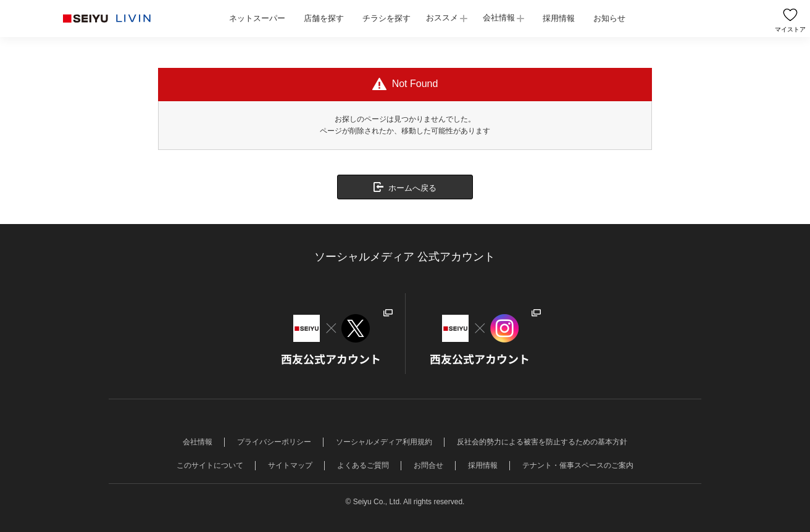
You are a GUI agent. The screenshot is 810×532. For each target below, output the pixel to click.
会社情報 (499, 18)
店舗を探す (324, 18)
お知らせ (609, 18)
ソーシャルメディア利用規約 (384, 442)
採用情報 (559, 18)
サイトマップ (290, 465)
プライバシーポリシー (274, 442)
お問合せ (428, 465)
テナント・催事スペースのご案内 (578, 465)
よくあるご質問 (363, 465)
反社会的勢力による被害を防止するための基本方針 (542, 442)
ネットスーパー (257, 18)
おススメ (442, 18)
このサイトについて (210, 465)
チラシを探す (386, 18)
